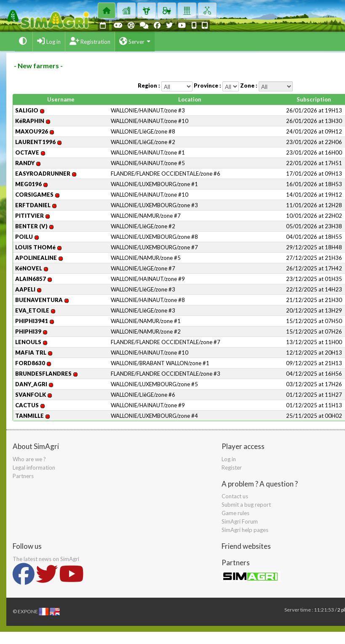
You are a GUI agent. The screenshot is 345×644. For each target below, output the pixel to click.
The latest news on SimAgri (46, 559)
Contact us (235, 496)
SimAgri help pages (245, 530)
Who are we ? (29, 459)
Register (232, 468)
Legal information (34, 468)
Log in (229, 459)
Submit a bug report (246, 505)
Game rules (235, 513)
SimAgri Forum (240, 521)
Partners (23, 476)
